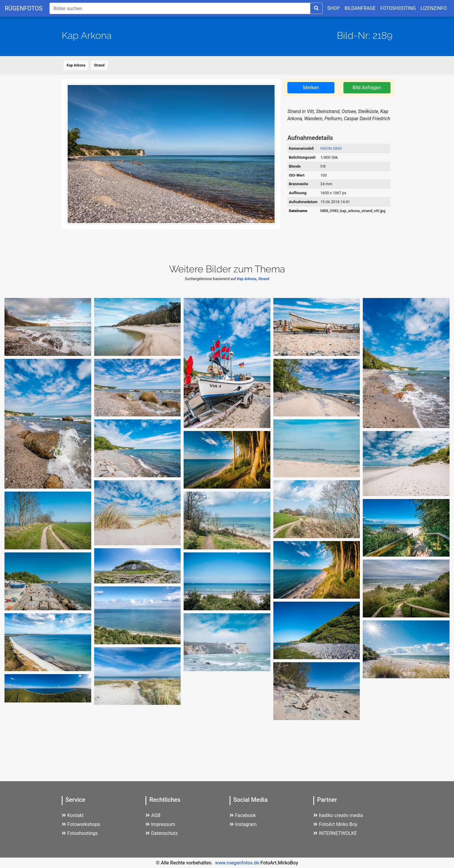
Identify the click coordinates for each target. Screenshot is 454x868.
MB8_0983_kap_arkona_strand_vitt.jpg (353, 211)
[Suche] (180, 8)
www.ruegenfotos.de (237, 863)
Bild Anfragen (367, 88)
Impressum (160, 824)
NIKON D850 (331, 148)
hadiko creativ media (338, 815)
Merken (311, 88)
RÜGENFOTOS (24, 8)
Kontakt (73, 815)
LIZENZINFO (434, 8)
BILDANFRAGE (360, 8)
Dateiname (298, 211)
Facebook (243, 815)
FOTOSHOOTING (398, 8)
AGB (153, 815)
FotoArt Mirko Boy (335, 824)
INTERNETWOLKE (335, 833)
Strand (99, 65)
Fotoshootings (80, 833)
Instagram (243, 824)
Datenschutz (162, 833)
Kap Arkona (76, 65)
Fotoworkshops (81, 824)
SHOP (334, 8)
